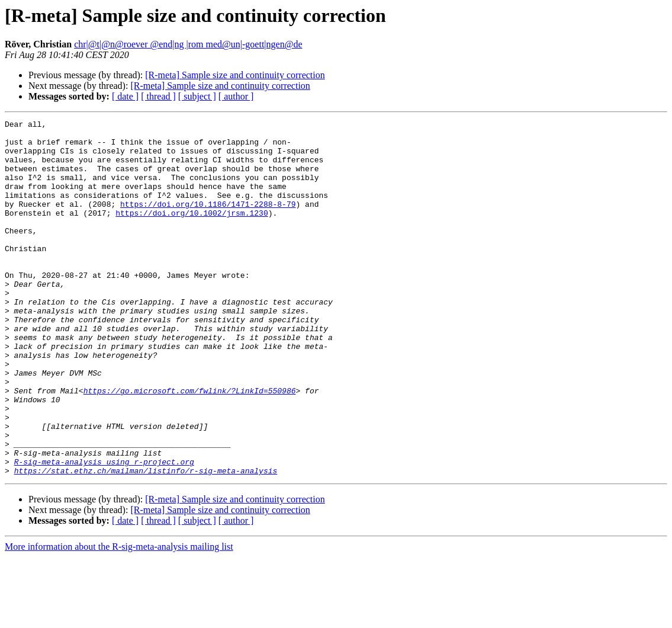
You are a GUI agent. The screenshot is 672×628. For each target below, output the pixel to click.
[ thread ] (158, 96)
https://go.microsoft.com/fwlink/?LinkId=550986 (190, 446)
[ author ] (236, 96)
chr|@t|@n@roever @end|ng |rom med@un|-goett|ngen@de (188, 44)
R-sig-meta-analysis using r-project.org (104, 531)
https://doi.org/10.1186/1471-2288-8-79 (208, 222)
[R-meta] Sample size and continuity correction (235, 75)
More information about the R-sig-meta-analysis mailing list (119, 618)
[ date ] (125, 96)
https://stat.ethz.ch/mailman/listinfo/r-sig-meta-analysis (146, 542)
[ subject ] (197, 96)
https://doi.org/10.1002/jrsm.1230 (192, 232)
